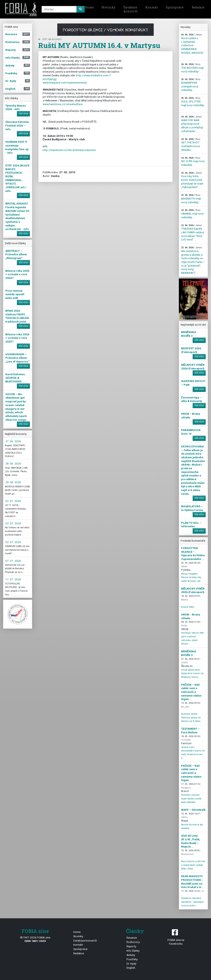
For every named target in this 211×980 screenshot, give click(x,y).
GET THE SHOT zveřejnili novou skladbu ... (191, 145)
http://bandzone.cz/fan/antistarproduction (69, 150)
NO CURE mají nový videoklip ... (193, 161)
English (131, 968)
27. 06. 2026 (13, 441)
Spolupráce (175, 7)
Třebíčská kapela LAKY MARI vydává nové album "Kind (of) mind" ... (193, 233)
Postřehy (132, 959)
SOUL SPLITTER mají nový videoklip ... (193, 103)
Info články (133, 951)
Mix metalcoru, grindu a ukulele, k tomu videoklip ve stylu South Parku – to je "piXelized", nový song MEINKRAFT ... (193, 260)
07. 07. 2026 (13, 561)
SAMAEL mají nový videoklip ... (192, 214)
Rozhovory (133, 942)
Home (89, 7)
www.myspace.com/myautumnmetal (65, 82)
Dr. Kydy (131, 964)
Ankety (131, 955)
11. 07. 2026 (13, 579)
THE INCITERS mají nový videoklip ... (192, 68)
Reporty (131, 946)
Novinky (108, 7)
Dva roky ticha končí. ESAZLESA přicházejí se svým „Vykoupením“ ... (192, 180)
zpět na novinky (50, 39)
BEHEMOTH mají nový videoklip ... (191, 199)
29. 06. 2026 (13, 482)
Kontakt (152, 7)
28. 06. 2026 (13, 463)
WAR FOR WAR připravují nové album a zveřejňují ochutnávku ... (192, 124)
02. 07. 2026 (13, 501)
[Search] (62, 9)
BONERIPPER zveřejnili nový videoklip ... (191, 85)
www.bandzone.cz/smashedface (63, 104)
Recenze (132, 938)
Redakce (198, 7)
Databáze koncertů (130, 9)
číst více (23, 114)
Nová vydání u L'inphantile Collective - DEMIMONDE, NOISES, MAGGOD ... (192, 46)
